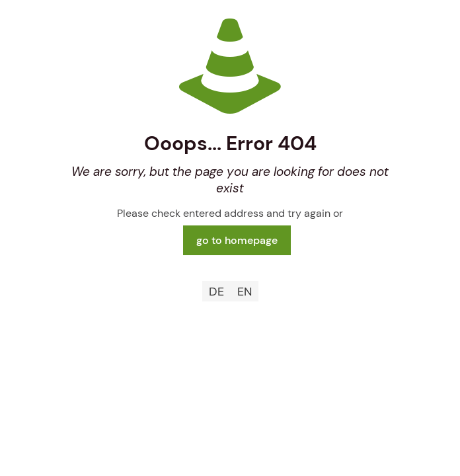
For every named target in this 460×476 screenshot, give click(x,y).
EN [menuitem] (245, 292)
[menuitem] (216, 291)
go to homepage (237, 240)
